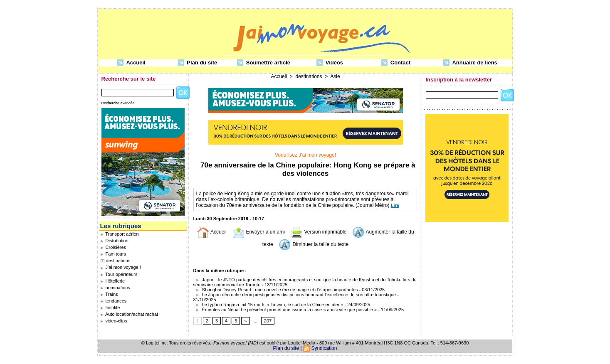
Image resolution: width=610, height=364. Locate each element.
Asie (335, 76)
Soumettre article (264, 63)
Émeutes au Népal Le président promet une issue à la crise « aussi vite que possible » (285, 310)
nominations (115, 288)
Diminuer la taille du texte (314, 244)
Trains (109, 294)
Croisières (113, 247)
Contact (396, 63)
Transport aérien (120, 234)
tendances (114, 301)
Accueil (131, 63)
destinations (118, 261)
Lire (395, 205)
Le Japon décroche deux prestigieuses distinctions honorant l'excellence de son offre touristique (295, 295)
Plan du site (198, 63)
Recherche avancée (118, 103)
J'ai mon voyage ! (121, 267)
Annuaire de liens (470, 63)
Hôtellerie (113, 281)
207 (268, 321)
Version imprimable (318, 232)
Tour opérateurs (119, 274)
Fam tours (113, 254)
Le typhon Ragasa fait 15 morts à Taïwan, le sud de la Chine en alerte (268, 305)
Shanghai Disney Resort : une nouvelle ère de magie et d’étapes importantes (276, 290)
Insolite (110, 307)
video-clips (114, 321)
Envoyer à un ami (258, 232)
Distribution (114, 241)
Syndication (324, 348)
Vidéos (330, 63)
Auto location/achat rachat (129, 314)
